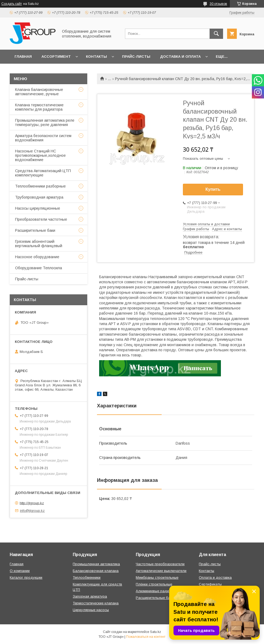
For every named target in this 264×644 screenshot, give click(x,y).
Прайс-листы (136, 57)
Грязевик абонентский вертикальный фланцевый (39, 244)
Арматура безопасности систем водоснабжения (43, 138)
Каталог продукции (26, 577)
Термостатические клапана (96, 603)
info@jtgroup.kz (32, 511)
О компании (20, 571)
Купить (213, 189)
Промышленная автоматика (96, 564)
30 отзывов (218, 4)
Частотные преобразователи (160, 564)
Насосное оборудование (37, 257)
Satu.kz (156, 632)
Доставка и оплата (180, 57)
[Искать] (216, 34)
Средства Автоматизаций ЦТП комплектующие (43, 173)
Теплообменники (87, 577)
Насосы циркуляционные (38, 208)
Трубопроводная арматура (39, 197)
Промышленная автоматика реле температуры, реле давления (45, 122)
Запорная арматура (90, 596)
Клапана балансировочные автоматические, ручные (39, 92)
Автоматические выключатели (161, 571)
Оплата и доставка (215, 577)
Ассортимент (56, 57)
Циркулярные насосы (91, 610)
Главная (23, 57)
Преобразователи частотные (41, 219)
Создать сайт (12, 4)
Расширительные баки (35, 230)
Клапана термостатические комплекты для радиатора (39, 107)
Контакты (96, 57)
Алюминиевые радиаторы (158, 591)
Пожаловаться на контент (146, 637)
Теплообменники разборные (40, 186)
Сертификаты (210, 584)
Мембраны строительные (157, 577)
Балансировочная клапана (96, 571)
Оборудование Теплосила (39, 268)
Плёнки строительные (154, 584)
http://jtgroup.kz (32, 503)
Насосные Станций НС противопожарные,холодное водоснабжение (40, 155)
